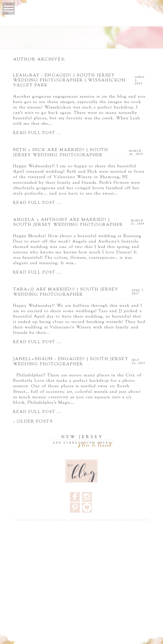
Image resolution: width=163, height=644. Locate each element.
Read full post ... (37, 133)
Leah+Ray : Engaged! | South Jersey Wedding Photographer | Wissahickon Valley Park (69, 81)
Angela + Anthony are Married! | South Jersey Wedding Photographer (68, 222)
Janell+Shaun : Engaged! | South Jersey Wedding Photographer (71, 362)
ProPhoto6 (140, 520)
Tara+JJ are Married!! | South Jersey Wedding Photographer (66, 292)
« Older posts (33, 422)
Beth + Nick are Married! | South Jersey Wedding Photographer (61, 153)
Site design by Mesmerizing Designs (99, 520)
